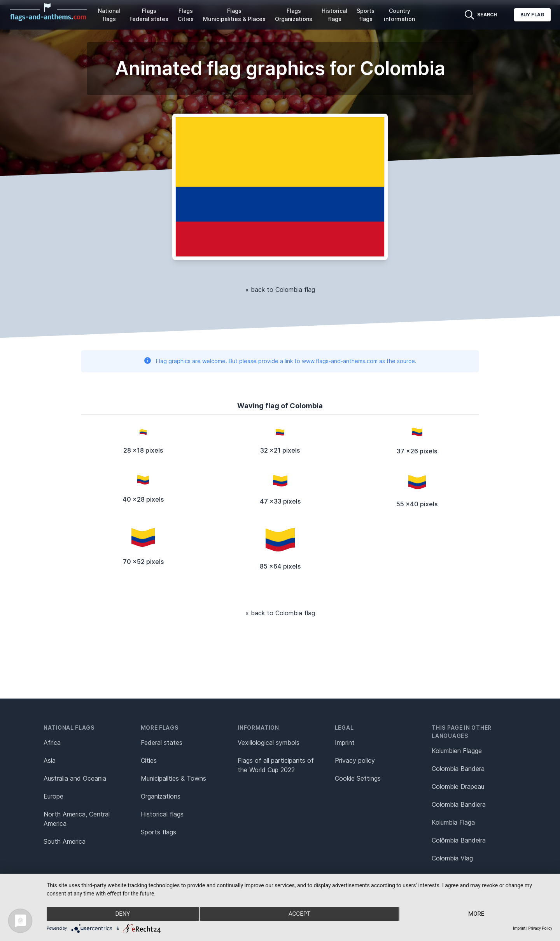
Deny (122, 914)
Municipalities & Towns (173, 778)
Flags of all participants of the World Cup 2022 (276, 765)
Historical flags (334, 15)
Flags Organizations (294, 15)
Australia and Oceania (75, 778)
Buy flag (532, 15)
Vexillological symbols (269, 743)
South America (65, 841)
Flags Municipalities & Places (234, 15)
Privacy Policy (540, 928)
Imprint (345, 743)
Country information (399, 15)
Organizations (161, 796)
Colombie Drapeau (458, 787)
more (477, 914)
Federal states (162, 743)
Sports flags (366, 15)
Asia (50, 760)
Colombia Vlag (452, 858)
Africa (52, 743)
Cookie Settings (358, 778)
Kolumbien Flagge (457, 751)
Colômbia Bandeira (459, 840)
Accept (299, 914)
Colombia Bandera (458, 769)
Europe (53, 796)
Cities (149, 760)
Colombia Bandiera (459, 804)
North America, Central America (77, 819)
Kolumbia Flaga (453, 822)
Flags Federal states (149, 15)
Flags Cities (186, 15)
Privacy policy (355, 760)
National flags (109, 15)
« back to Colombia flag (280, 290)
